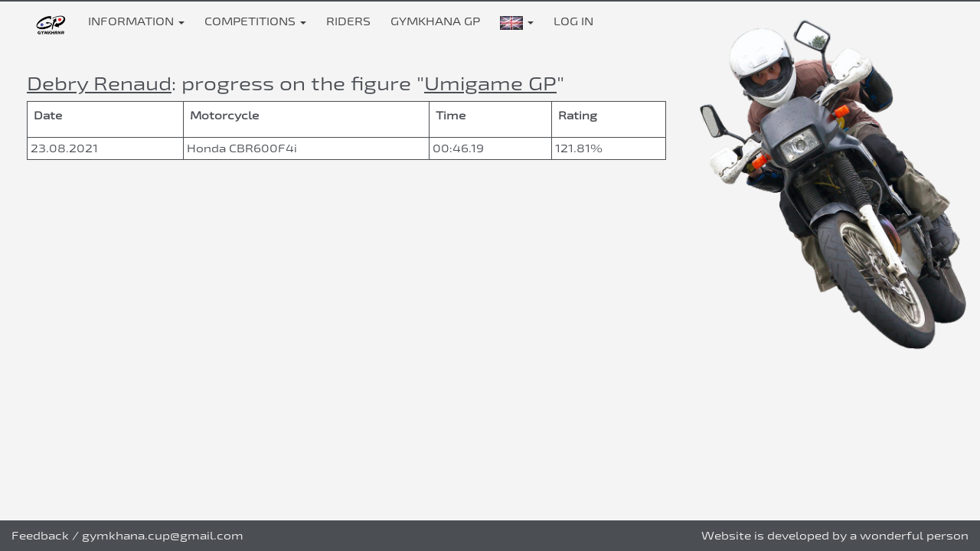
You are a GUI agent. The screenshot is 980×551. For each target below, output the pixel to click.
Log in (573, 21)
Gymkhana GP (435, 21)
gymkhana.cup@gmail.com (163, 535)
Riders (348, 21)
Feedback (40, 535)
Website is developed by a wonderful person (835, 535)
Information (136, 21)
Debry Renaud (99, 83)
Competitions (255, 21)
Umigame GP (490, 83)
